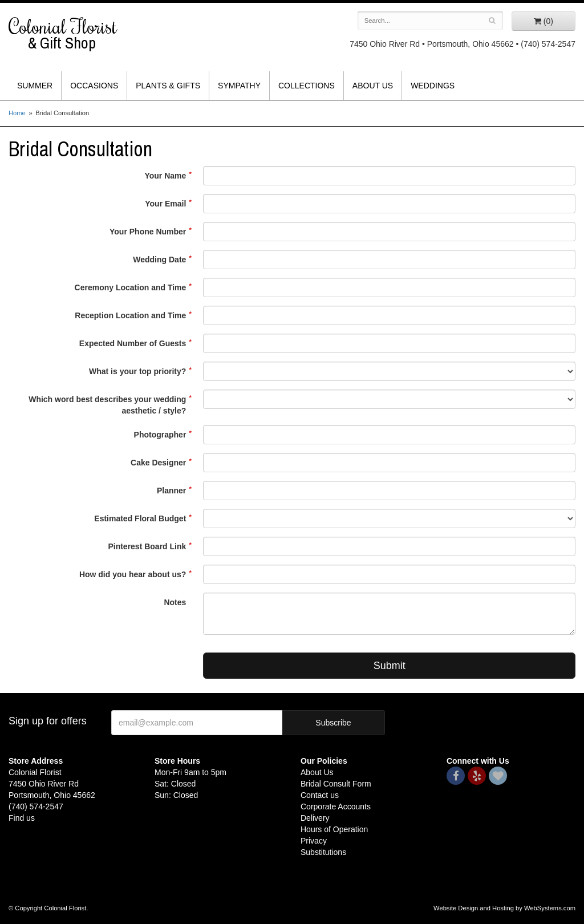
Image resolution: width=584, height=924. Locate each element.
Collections (307, 86)
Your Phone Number (148, 232)
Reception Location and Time (130, 315)
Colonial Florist (73, 34)
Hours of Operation (334, 829)
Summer (35, 86)
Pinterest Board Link (147, 546)
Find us (22, 818)
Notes (175, 602)
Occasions (94, 86)
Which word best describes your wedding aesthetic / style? (107, 405)
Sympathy (239, 86)
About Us (373, 86)
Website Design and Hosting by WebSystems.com (504, 908)
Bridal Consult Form (336, 784)
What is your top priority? (137, 371)
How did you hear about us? (133, 574)
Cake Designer (158, 463)
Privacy (314, 841)
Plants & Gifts (168, 86)
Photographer (160, 435)
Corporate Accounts (336, 807)
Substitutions (323, 852)
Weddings (433, 86)
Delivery (315, 818)
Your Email (165, 204)
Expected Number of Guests (133, 343)
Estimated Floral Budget (140, 518)
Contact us (320, 795)
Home (17, 113)
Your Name (165, 176)
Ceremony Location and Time (131, 287)
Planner (171, 491)
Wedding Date (159, 260)
